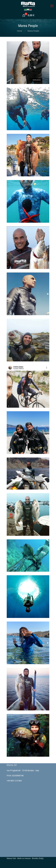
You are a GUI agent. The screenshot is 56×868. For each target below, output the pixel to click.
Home (20, 31)
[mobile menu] (52, 6)
